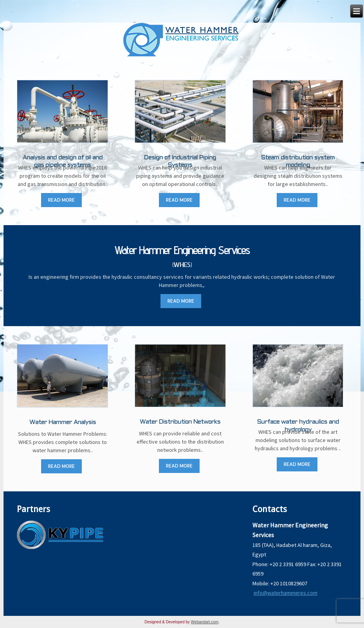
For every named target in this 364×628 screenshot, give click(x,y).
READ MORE (61, 200)
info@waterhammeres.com (286, 593)
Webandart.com (205, 622)
